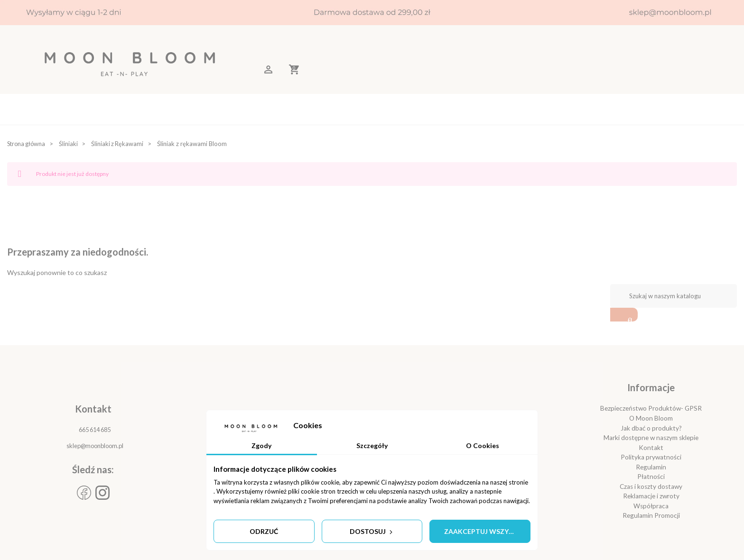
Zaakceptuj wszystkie (486, 531)
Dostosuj (372, 531)
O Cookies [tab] (483, 445)
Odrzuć (264, 531)
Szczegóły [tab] (372, 445)
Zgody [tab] (261, 445)
